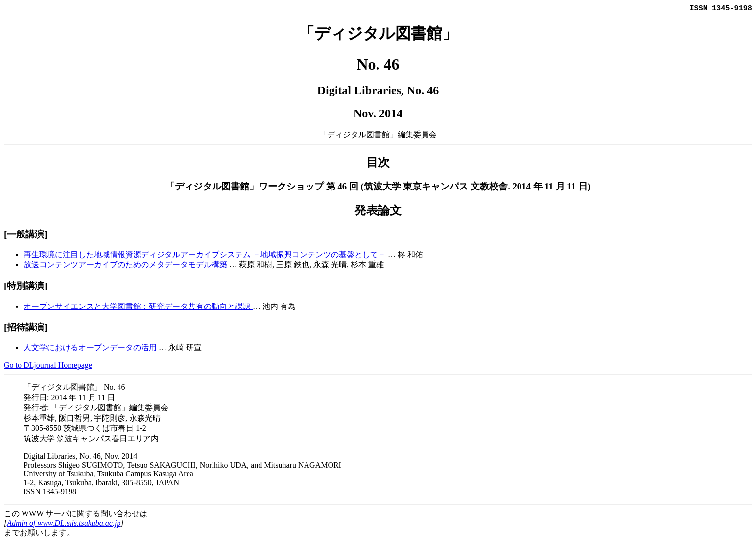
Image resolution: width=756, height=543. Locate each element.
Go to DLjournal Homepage (48, 366)
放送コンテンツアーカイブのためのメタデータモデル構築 (126, 266)
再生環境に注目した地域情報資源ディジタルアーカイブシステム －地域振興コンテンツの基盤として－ (206, 255)
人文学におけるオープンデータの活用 (91, 348)
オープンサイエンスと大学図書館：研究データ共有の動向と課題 (138, 307)
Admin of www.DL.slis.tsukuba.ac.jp (64, 524)
